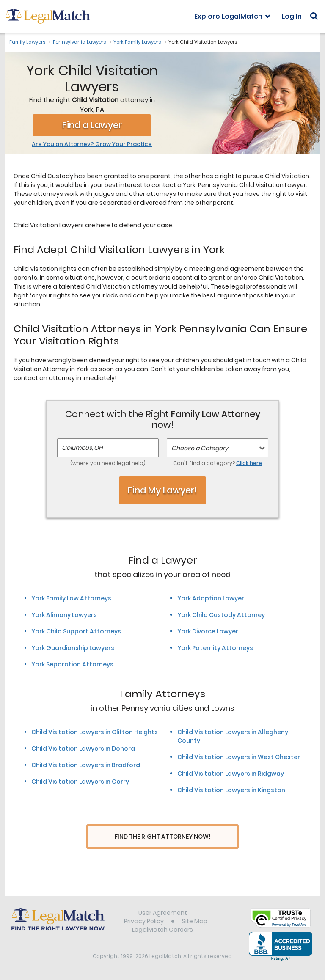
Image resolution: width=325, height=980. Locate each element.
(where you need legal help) (108, 463)
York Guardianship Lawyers (73, 648)
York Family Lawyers (137, 42)
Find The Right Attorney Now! (163, 837)
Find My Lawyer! (162, 490)
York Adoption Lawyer (211, 598)
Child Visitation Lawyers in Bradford (86, 765)
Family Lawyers (27, 42)
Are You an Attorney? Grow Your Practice (92, 144)
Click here (249, 463)
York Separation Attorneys (72, 664)
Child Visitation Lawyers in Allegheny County (233, 736)
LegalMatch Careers (162, 930)
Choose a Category (200, 448)
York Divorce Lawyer (208, 631)
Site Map (195, 922)
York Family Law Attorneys (71, 598)
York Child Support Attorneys (76, 631)
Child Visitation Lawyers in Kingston (231, 790)
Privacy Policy (144, 922)
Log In (292, 16)
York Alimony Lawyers (64, 615)
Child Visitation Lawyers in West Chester (239, 757)
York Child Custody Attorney (221, 615)
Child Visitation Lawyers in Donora (83, 749)
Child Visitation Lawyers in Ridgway (231, 774)
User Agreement (163, 914)
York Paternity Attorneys (215, 648)
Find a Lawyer (92, 125)
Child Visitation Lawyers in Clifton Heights (95, 732)
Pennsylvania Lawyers (79, 42)
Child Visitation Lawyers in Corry (80, 782)
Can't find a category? (218, 463)
